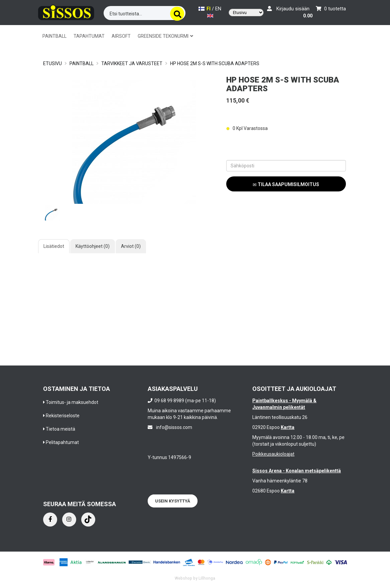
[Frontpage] (66, 12)
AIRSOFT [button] (121, 36)
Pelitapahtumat (62, 442)
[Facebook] (50, 520)
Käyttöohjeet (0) (93, 246)
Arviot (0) (131, 246)
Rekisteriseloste (63, 416)
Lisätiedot (54, 246)
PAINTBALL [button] (54, 36)
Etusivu (52, 63)
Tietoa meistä (60, 429)
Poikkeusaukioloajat (273, 454)
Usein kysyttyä (173, 501)
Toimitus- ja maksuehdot (72, 402)
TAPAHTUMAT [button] (89, 36)
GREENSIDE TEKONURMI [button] (165, 36)
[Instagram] (69, 520)
